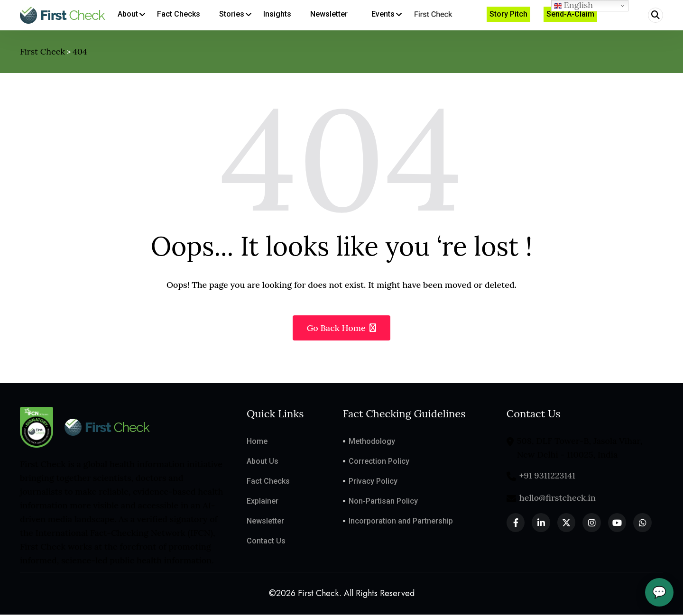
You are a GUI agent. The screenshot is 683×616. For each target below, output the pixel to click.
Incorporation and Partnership (401, 522)
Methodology (372, 442)
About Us (263, 462)
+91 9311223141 (547, 476)
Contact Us (266, 542)
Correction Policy (379, 462)
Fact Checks (268, 482)
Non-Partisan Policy (383, 502)
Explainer (263, 502)
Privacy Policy (373, 482)
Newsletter (265, 522)
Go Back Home (342, 329)
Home (257, 442)
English (573, 5)
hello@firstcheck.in (558, 499)
